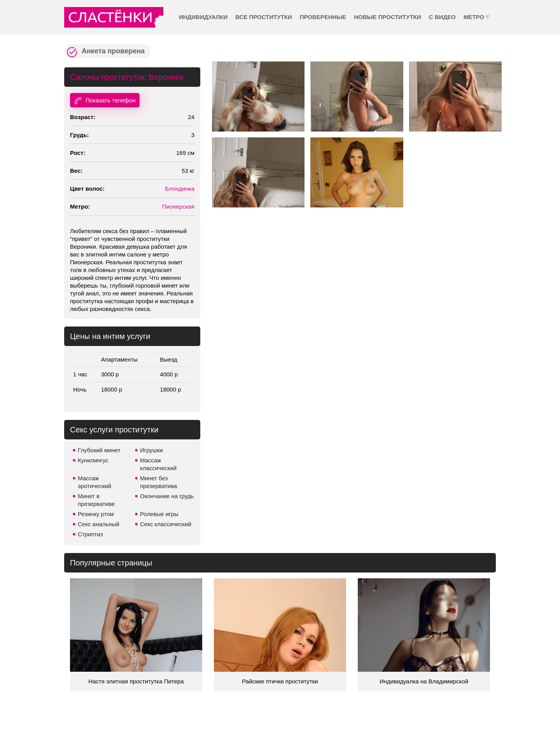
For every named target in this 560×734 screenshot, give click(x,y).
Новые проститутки (387, 17)
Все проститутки (264, 17)
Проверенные (323, 17)
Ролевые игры (159, 514)
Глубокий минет (99, 450)
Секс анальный (99, 524)
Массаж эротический (94, 482)
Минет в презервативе (96, 500)
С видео (442, 17)
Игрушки (151, 450)
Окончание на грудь (167, 496)
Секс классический (166, 524)
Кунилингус (93, 460)
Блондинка (180, 189)
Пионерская (178, 206)
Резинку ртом (96, 514)
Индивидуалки (203, 17)
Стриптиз (90, 534)
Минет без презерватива (158, 482)
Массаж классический (158, 464)
